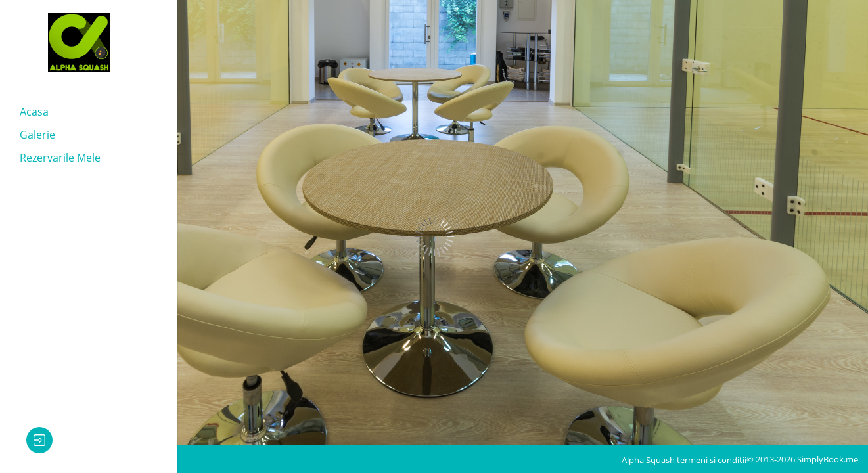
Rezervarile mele (60, 158)
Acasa (34, 112)
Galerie (37, 135)
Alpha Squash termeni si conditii (684, 460)
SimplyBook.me (828, 459)
